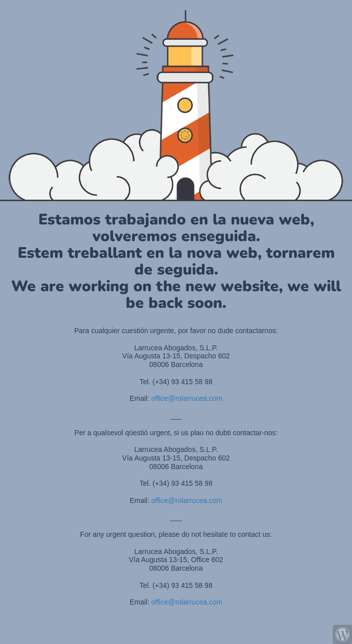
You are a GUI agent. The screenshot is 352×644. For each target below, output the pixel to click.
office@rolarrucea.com (187, 398)
